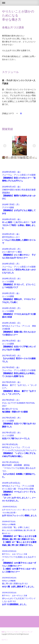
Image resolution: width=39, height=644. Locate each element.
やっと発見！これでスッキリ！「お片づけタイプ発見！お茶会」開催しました (19, 225)
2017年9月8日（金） (11, 367)
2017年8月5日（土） (11, 400)
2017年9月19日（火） (12, 356)
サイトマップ (28, 632)
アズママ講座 (8, 207)
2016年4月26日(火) (11, 507)
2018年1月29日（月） (12, 308)
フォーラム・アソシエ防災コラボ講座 (19, 175)
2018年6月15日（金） (12, 219)
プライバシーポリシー (14, 632)
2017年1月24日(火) (11, 462)
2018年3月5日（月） (11, 264)
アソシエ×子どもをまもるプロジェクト (19, 450)
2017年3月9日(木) (10, 444)
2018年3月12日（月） (12, 249)
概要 (3, 632)
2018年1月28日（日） (12, 323)
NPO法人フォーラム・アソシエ (16, 447)
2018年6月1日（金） (11, 234)
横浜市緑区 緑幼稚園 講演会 (16, 465)
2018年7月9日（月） (11, 204)
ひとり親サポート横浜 (12, 252)
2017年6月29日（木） (12, 418)
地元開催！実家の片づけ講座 (15, 412)
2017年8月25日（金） (12, 382)
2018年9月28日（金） (12, 172)
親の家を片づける (10, 409)
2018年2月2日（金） (11, 293)
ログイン (5, 640)
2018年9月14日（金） (12, 187)
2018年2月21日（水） (12, 279)
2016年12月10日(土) (11, 483)
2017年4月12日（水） (12, 433)
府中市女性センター (11, 237)
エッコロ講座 (8, 281)
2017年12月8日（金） (12, 341)
